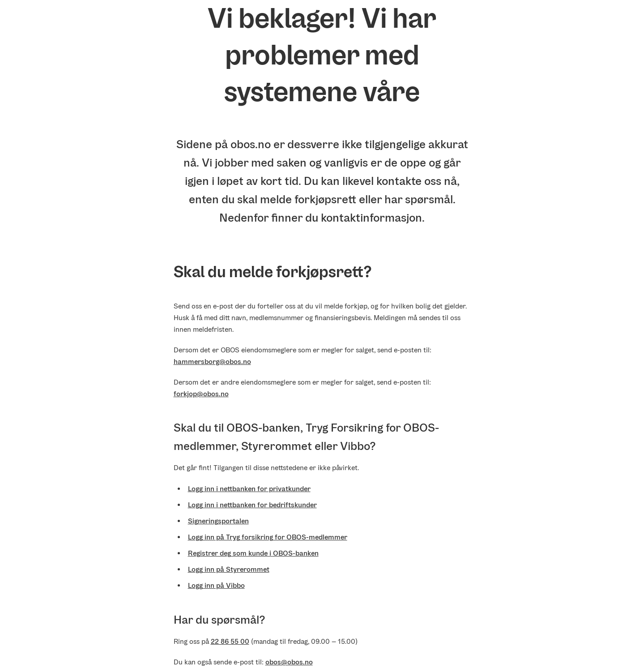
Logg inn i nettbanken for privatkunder (249, 489)
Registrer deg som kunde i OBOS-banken (253, 553)
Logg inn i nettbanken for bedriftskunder (252, 505)
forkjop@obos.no (201, 394)
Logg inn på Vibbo (216, 585)
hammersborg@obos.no (212, 362)
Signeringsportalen (218, 521)
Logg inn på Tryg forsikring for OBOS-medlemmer (268, 537)
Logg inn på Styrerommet (229, 569)
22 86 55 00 (230, 641)
